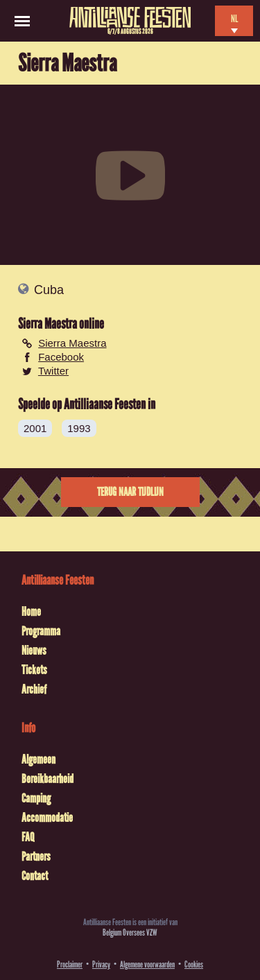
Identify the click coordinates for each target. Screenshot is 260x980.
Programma (41, 631)
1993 (79, 428)
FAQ (28, 837)
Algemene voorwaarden (147, 964)
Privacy (101, 964)
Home (31, 612)
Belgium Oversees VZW (130, 932)
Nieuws (34, 651)
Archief (34, 689)
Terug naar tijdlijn (130, 492)
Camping (36, 798)
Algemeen (38, 759)
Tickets (34, 670)
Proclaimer (70, 964)
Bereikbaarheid (47, 779)
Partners (36, 857)
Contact (35, 876)
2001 (35, 428)
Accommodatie (47, 818)
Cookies (194, 964)
